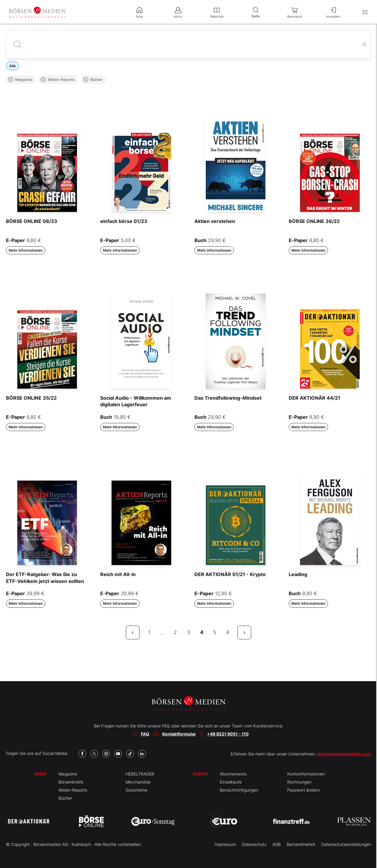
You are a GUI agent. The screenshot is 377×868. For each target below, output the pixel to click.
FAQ (145, 734)
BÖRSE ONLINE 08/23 (32, 221)
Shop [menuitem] (139, 12)
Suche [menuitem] (256, 12)
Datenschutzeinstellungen (346, 844)
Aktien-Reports (58, 80)
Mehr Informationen (26, 250)
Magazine (20, 80)
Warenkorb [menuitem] (294, 12)
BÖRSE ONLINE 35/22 (31, 398)
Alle (13, 66)
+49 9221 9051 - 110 (228, 734)
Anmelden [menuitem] (333, 12)
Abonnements (233, 774)
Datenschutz (254, 844)
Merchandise (138, 782)
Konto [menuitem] (178, 12)
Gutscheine (136, 790)
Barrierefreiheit (301, 844)
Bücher (93, 80)
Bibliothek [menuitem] (217, 12)
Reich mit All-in (118, 574)
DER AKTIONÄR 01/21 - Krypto (230, 574)
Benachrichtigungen (239, 790)
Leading (298, 574)
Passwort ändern (304, 790)
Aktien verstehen (215, 221)
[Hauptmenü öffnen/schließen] (365, 12)
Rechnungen (299, 782)
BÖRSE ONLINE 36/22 (314, 221)
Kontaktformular (179, 734)
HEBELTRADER (140, 774)
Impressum (225, 844)
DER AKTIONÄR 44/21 (315, 398)
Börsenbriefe (71, 782)
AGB (276, 844)
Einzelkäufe (231, 782)
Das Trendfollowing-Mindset (228, 398)
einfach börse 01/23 (124, 221)
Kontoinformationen (306, 774)
